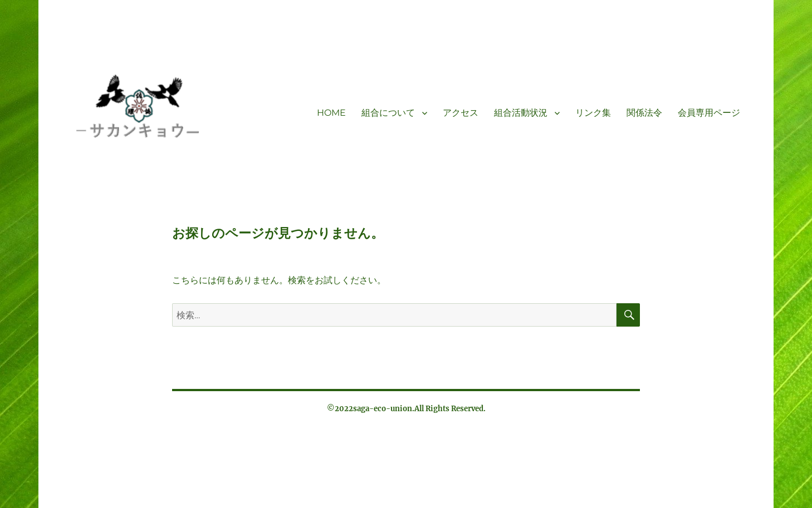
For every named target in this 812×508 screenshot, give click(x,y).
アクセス (461, 113)
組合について (388, 113)
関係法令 (644, 113)
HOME (331, 113)
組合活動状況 (521, 113)
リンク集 (593, 113)
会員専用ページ (709, 113)
